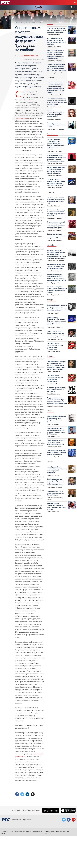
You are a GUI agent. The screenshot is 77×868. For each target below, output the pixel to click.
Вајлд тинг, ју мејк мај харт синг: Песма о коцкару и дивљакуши (56, 390)
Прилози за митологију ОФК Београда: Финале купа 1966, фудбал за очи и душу (57, 453)
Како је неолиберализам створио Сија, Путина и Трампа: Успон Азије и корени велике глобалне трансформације (55, 54)
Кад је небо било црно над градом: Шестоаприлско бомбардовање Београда (56, 266)
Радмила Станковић (57, 339)
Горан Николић (56, 35)
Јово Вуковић (55, 424)
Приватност (6, 831)
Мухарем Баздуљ (56, 447)
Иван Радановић (56, 119)
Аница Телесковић (57, 73)
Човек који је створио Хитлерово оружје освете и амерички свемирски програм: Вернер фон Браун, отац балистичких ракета (57, 254)
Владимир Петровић (57, 295)
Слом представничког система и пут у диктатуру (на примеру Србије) (56, 236)
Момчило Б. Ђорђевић (58, 129)
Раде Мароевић (56, 206)
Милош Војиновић (57, 271)
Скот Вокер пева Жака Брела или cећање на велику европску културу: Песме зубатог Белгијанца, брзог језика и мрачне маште (57, 366)
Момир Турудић (56, 47)
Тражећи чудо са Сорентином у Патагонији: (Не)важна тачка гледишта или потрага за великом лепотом (56, 321)
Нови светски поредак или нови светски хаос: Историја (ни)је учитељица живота (57, 30)
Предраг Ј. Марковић (57, 283)
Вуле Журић (55, 313)
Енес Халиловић (56, 95)
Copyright (14, 831)
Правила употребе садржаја (28, 831)
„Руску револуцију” (22, 119)
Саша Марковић (56, 107)
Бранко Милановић (29, 56)
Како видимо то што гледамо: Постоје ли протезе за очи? (57, 125)
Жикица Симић (56, 352)
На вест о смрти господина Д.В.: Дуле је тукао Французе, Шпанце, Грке (56, 442)
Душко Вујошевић (57, 487)
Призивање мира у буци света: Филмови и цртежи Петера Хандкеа (56, 493)
